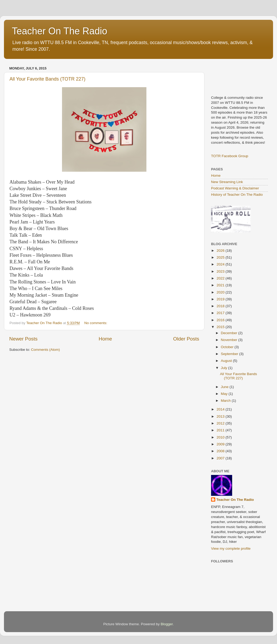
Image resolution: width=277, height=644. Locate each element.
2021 (221, 285)
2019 (221, 299)
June (225, 387)
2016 (221, 320)
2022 (221, 278)
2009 (221, 444)
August (227, 361)
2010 (221, 437)
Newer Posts (23, 339)
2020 (221, 292)
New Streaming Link (227, 182)
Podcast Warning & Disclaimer (235, 188)
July (225, 368)
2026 (221, 251)
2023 (221, 271)
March (226, 401)
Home (105, 339)
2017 (221, 313)
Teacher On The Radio (60, 31)
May (225, 394)
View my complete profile (231, 549)
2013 (221, 416)
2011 (221, 430)
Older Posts (186, 339)
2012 (221, 423)
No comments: (96, 323)
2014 (221, 409)
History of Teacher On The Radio (237, 195)
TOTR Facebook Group (230, 156)
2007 (221, 458)
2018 (221, 306)
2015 (221, 327)
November (230, 340)
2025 (221, 257)
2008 (221, 451)
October (228, 347)
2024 (221, 264)
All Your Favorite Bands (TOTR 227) (47, 79)
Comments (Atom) (46, 350)
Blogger (167, 624)
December (230, 333)
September (230, 354)
